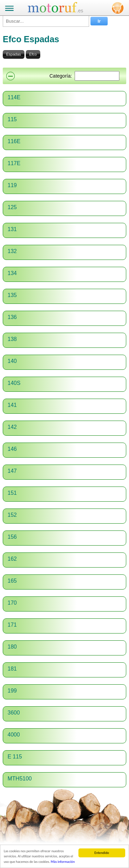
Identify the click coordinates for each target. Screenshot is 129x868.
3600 (14, 713)
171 (12, 625)
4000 (14, 735)
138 (12, 339)
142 (12, 427)
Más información (63, 862)
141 (12, 405)
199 (12, 691)
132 (12, 251)
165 (12, 581)
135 (12, 295)
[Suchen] (97, 76)
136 (12, 317)
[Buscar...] (46, 21)
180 (12, 647)
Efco (33, 54)
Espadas (14, 54)
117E (14, 163)
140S (14, 383)
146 (12, 449)
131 (12, 229)
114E (14, 97)
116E (14, 141)
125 (12, 207)
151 (12, 493)
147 (12, 471)
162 (12, 559)
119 (12, 185)
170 (12, 603)
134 (12, 273)
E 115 (15, 757)
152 (12, 515)
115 (12, 119)
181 (12, 669)
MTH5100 (20, 779)
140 (12, 361)
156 (12, 537)
